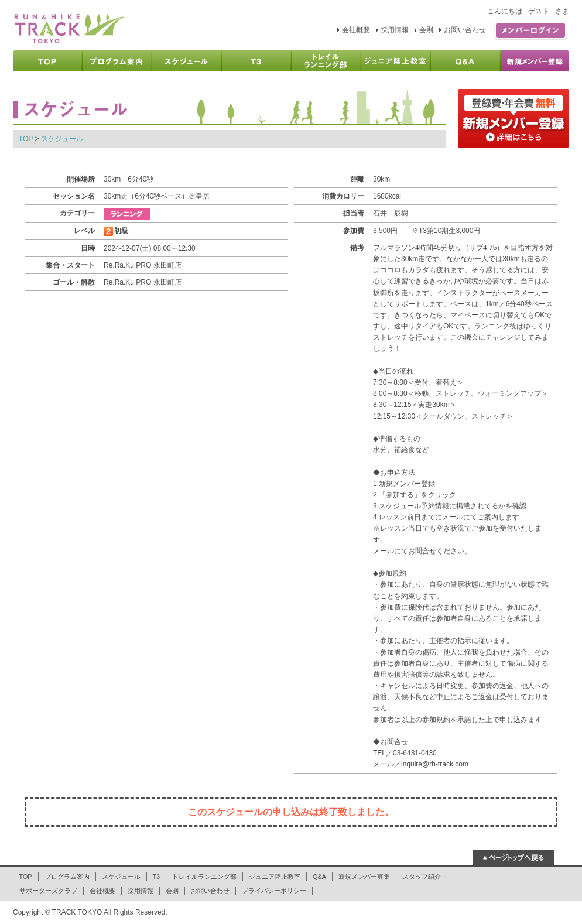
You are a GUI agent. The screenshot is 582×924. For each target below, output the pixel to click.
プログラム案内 (67, 877)
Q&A (319, 877)
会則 (426, 30)
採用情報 (395, 30)
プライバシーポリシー (274, 891)
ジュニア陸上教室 (275, 877)
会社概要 (356, 30)
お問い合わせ (465, 30)
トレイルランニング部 (204, 877)
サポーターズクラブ (48, 891)
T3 (157, 877)
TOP (26, 139)
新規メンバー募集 (364, 877)
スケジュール (62, 139)
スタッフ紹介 (422, 877)
